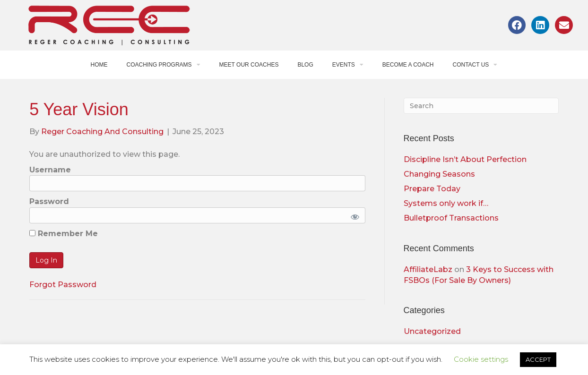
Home (99, 65)
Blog (305, 65)
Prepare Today (432, 189)
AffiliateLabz (428, 269)
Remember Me (64, 234)
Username (50, 170)
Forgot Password (63, 285)
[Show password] (353, 215)
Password (49, 201)
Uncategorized (432, 331)
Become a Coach (408, 65)
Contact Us (475, 65)
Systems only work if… (446, 203)
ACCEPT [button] (538, 359)
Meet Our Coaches (249, 65)
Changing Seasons (439, 174)
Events (348, 65)
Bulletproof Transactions (451, 218)
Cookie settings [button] (481, 359)
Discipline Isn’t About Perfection (465, 159)
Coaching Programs (164, 65)
